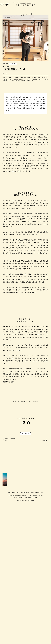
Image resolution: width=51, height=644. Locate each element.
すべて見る (25, 434)
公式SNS (4, 83)
